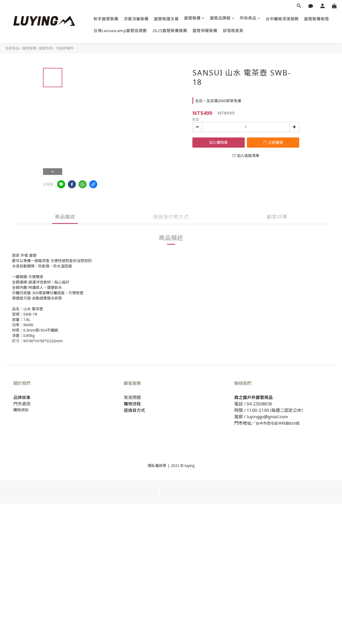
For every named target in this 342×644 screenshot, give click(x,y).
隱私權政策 (157, 465)
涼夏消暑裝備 (136, 19)
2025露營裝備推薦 (170, 30)
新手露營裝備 (106, 19)
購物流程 (132, 404)
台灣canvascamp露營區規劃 (120, 30)
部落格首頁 (233, 30)
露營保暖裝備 (205, 30)
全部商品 (12, 48)
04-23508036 (259, 404)
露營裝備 (194, 18)
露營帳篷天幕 (166, 19)
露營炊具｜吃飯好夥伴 (56, 48)
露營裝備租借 (316, 19)
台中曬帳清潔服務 (282, 19)
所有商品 (250, 18)
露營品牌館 (222, 18)
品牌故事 (22, 397)
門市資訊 (22, 404)
